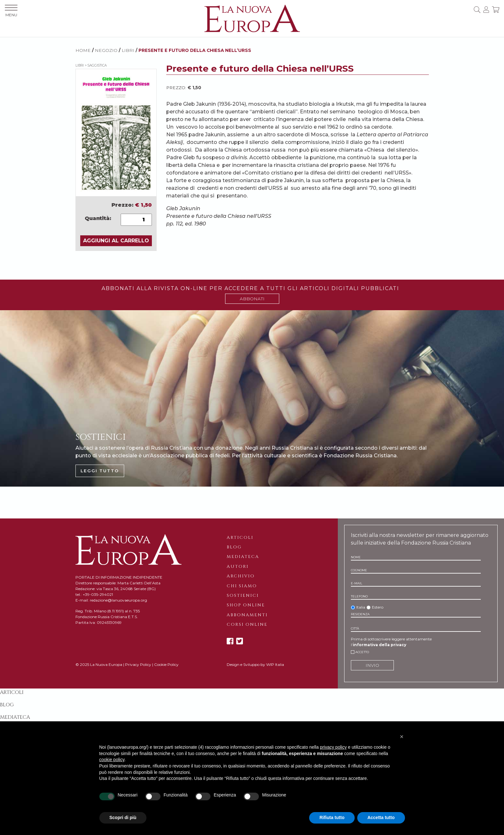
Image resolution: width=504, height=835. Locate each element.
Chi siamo (242, 586)
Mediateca (243, 557)
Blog (234, 547)
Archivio (241, 576)
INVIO (372, 665)
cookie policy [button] (112, 760)
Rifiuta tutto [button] (332, 817)
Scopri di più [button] (123, 817)
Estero (378, 607)
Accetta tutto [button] (381, 817)
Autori (238, 567)
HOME (83, 50)
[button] (402, 737)
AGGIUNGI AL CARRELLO (116, 241)
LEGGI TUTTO (100, 471)
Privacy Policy (138, 664)
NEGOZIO (106, 50)
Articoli (240, 538)
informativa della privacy (380, 645)
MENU (11, 11)
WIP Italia (275, 664)
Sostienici (243, 596)
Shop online (246, 605)
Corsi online (247, 624)
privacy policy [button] (333, 747)
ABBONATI (252, 299)
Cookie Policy (166, 664)
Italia (361, 607)
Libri (128, 50)
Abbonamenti (247, 615)
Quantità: (98, 218)
